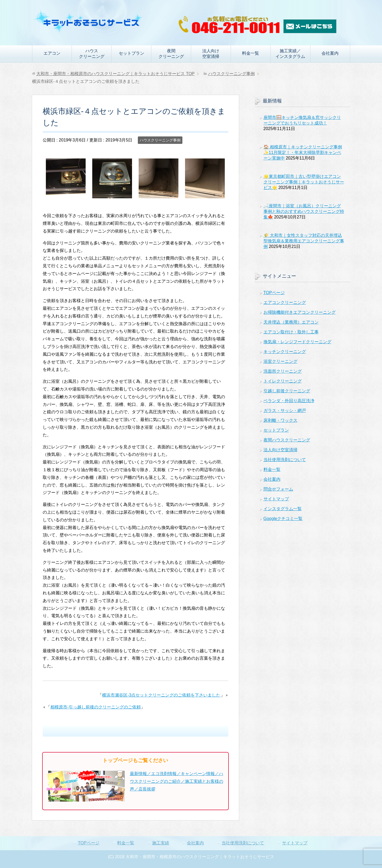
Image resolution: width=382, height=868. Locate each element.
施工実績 (161, 843)
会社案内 (330, 53)
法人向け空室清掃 (211, 54)
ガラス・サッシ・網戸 (285, 411)
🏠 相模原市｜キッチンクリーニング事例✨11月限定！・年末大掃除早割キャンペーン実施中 (303, 152)
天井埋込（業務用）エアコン (291, 322)
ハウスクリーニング (92, 54)
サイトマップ (276, 499)
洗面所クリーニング (283, 371)
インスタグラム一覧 (283, 509)
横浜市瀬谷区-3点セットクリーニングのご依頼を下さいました (161, 695)
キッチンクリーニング (285, 352)
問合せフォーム (278, 489)
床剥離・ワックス (280, 420)
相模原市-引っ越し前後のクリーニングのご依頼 (96, 707)
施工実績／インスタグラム (290, 54)
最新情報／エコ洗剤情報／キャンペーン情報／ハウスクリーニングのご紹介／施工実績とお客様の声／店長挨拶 (177, 781)
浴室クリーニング (280, 361)
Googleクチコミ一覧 (283, 519)
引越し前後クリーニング (287, 391)
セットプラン (131, 53)
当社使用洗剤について (285, 460)
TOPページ (274, 293)
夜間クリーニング (171, 54)
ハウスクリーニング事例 (160, 140)
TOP (115, 74)
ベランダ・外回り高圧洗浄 (289, 401)
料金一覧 (251, 53)
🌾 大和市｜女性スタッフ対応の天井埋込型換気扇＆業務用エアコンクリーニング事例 (304, 241)
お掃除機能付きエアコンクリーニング (300, 312)
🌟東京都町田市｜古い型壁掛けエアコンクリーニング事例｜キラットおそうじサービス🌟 (304, 182)
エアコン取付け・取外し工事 (291, 332)
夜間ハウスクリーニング (287, 440)
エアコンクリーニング (285, 302)
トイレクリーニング (283, 381)
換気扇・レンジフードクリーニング (297, 342)
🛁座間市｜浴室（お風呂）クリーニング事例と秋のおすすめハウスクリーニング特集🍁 (304, 211)
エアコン (52, 53)
